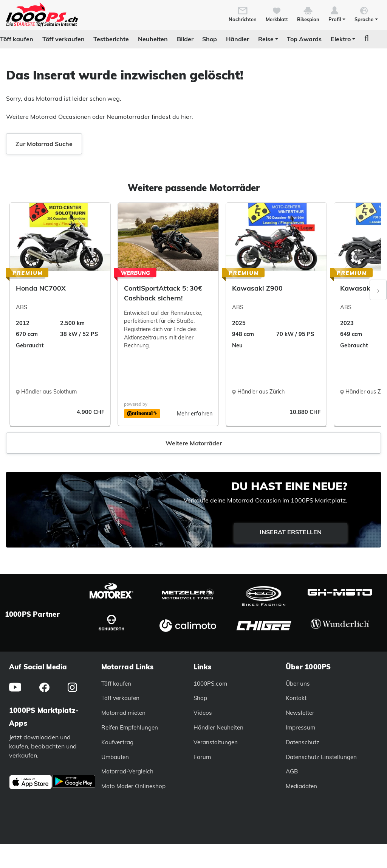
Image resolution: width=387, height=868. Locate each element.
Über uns (298, 684)
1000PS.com (210, 684)
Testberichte (111, 39)
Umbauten (115, 757)
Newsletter (300, 713)
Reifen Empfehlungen (130, 727)
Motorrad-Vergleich (127, 771)
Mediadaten (301, 786)
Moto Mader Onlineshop (133, 786)
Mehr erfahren (195, 414)
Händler (238, 39)
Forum (202, 757)
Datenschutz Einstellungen (321, 757)
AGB (292, 771)
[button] (337, 14)
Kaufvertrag (117, 742)
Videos (203, 713)
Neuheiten (153, 39)
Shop (210, 39)
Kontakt (296, 698)
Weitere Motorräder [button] (194, 443)
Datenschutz (303, 742)
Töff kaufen (17, 39)
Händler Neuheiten (218, 727)
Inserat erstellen (291, 532)
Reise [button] (266, 39)
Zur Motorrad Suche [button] (44, 144)
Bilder (185, 39)
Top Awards (304, 39)
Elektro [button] (341, 39)
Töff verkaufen (63, 39)
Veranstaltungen (216, 742)
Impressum (300, 727)
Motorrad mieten (123, 713)
